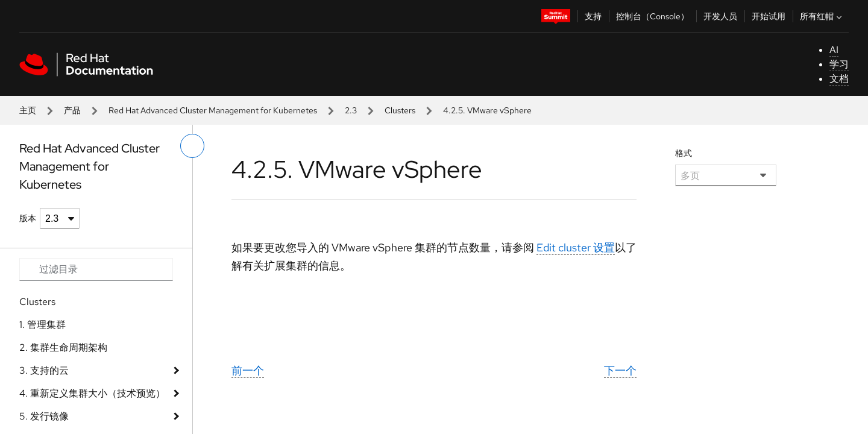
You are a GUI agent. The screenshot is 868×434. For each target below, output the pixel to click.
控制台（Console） (653, 16)
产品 (72, 110)
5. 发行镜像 (44, 416)
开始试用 (769, 16)
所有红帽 (822, 16)
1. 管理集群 (42, 325)
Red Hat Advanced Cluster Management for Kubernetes (213, 110)
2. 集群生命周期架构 (63, 348)
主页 (28, 110)
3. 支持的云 (44, 370)
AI (834, 50)
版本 (28, 218)
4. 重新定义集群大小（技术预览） (92, 393)
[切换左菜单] (192, 146)
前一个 (248, 370)
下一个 (620, 370)
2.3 (351, 110)
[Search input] (96, 269)
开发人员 (720, 16)
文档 (839, 79)
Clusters (400, 110)
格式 (684, 153)
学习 (839, 64)
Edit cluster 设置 (576, 247)
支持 (593, 16)
